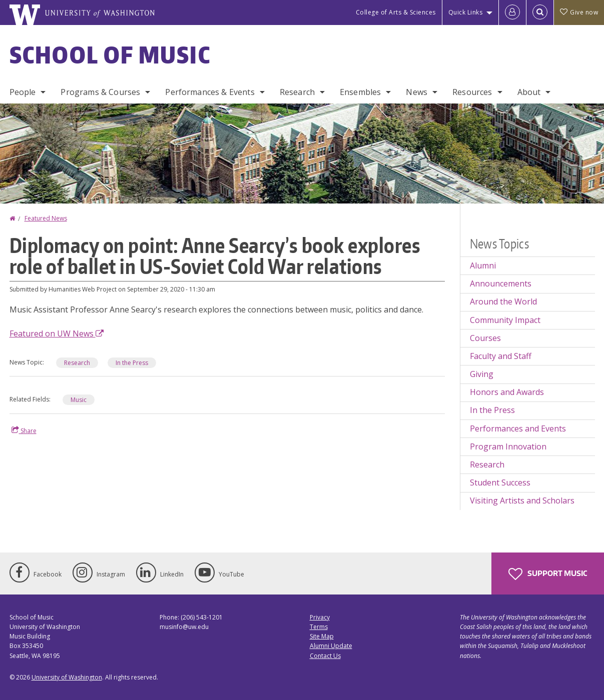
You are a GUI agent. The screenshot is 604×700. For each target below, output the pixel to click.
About (529, 92)
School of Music (110, 54)
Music (79, 400)
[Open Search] (540, 12)
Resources (472, 92)
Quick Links (466, 12)
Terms (319, 627)
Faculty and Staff (501, 356)
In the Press (492, 410)
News (417, 92)
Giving (482, 374)
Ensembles (360, 92)
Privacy (320, 617)
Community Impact (505, 320)
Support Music (548, 574)
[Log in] (512, 12)
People (23, 92)
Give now (579, 12)
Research (297, 92)
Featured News (46, 218)
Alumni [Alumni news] (483, 265)
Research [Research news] (77, 363)
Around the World (503, 301)
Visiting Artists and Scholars (522, 500)
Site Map (322, 636)
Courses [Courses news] (485, 338)
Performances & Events (210, 92)
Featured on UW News (57, 333)
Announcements (501, 283)
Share (24, 430)
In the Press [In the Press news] (132, 363)
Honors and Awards (507, 392)
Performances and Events (518, 428)
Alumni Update (331, 646)
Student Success (500, 482)
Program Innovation (508, 446)
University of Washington (67, 677)
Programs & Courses (100, 92)
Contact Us (325, 656)
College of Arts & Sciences (396, 12)
